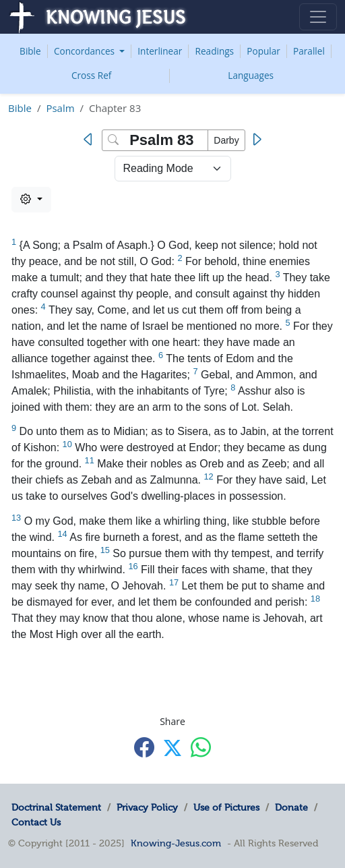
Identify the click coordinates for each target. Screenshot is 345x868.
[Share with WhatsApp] (201, 747)
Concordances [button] (86, 51)
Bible (30, 51)
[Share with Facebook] (144, 747)
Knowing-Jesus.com (176, 843)
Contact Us (36, 822)
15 (105, 550)
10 (67, 444)
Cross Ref (91, 75)
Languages (251, 75)
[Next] (256, 140)
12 (209, 476)
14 (63, 534)
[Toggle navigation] (318, 17)
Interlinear (160, 51)
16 (133, 566)
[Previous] (91, 140)
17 (174, 582)
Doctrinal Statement (56, 807)
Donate (291, 807)
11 (90, 460)
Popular (263, 51)
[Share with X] (172, 748)
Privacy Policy (147, 807)
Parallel (309, 51)
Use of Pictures (226, 807)
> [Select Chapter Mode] (173, 169)
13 (16, 518)
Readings (215, 51)
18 (315, 599)
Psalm (60, 108)
